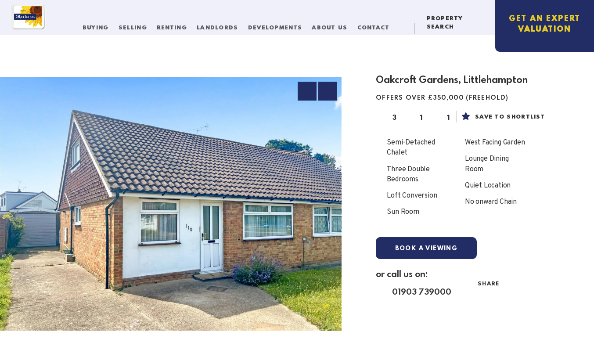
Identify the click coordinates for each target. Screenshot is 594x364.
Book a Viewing (427, 249)
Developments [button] (279, 25)
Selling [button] (137, 25)
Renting (175, 25)
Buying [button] (100, 25)
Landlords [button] (222, 25)
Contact (377, 25)
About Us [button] (334, 25)
